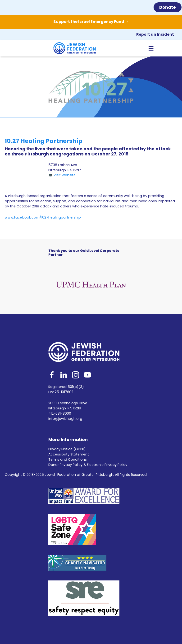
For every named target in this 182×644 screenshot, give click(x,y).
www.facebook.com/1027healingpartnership (43, 217)
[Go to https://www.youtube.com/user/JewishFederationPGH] (87, 376)
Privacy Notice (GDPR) (67, 449)
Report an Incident (155, 34)
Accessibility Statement (69, 454)
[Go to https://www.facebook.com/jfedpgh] (52, 376)
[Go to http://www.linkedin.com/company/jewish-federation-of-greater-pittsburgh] (64, 376)
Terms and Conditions (68, 459)
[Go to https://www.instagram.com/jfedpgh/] (76, 376)
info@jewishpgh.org (65, 419)
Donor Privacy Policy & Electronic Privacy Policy (88, 465)
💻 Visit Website (62, 175)
